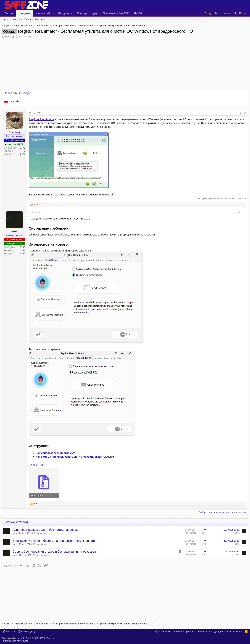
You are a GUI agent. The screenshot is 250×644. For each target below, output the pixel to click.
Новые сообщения (12, 19)
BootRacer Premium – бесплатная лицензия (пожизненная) (54, 541)
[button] (53, 13)
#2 (245, 213)
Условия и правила (184, 631)
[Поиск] (241, 13)
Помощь (238, 631)
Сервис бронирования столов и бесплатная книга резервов (54, 552)
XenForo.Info (22, 641)
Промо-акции (40, 533)
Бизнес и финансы (42, 555)
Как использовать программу (55, 453)
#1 (245, 113)
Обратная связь (162, 631)
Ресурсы (64, 13)
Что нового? (43, 13)
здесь (71, 194)
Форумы (24, 13)
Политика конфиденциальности (214, 631)
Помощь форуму (87, 13)
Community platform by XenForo (28, 638)
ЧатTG (138, 13)
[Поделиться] (240, 113)
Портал (9, 13)
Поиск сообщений (34, 19)
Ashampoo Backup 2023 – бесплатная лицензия (46, 530)
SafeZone (9, 631)
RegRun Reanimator (41, 119)
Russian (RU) (27, 631)
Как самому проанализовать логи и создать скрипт (70, 457)
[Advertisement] (125, 593)
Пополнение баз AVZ (116, 13)
